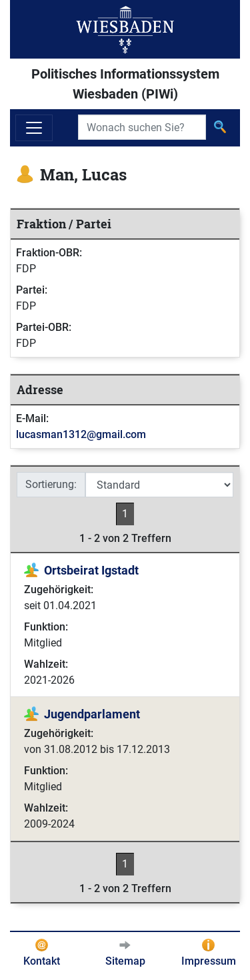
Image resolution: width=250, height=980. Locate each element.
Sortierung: (51, 484)
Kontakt (42, 961)
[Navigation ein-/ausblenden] (34, 128)
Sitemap (125, 961)
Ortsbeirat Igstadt (91, 570)
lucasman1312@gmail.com (81, 434)
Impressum (209, 961)
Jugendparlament (92, 714)
